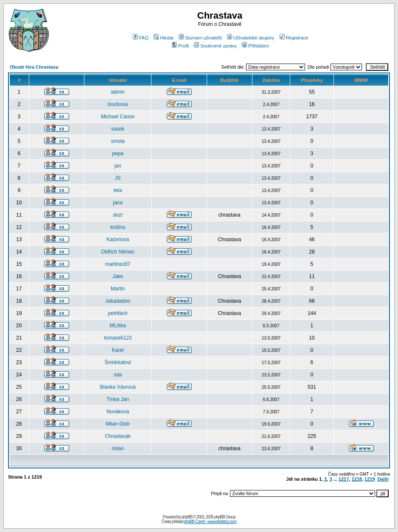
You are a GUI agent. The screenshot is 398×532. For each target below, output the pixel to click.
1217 (344, 479)
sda (118, 375)
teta (118, 190)
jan (118, 166)
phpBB (187, 517)
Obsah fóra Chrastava (34, 67)
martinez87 (118, 264)
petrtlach (118, 313)
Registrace (294, 38)
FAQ (141, 38)
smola (118, 141)
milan (118, 448)
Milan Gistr (118, 424)
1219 (370, 479)
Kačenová (118, 240)
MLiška (118, 326)
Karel (118, 350)
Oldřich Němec (118, 252)
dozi (118, 215)
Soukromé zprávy (215, 46)
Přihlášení (255, 46)
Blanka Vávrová (118, 387)
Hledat (164, 38)
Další (383, 479)
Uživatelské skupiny (251, 38)
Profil (180, 46)
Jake (118, 276)
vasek (118, 129)
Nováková (118, 412)
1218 (356, 479)
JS (118, 178)
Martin (118, 289)
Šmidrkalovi (118, 362)
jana (118, 203)
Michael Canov (118, 117)
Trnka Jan (118, 399)
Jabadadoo (118, 301)
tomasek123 (118, 338)
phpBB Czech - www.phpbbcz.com (210, 522)
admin (118, 92)
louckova (118, 104)
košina (118, 227)
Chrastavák (118, 436)
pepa (118, 153)
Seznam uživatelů (200, 38)
